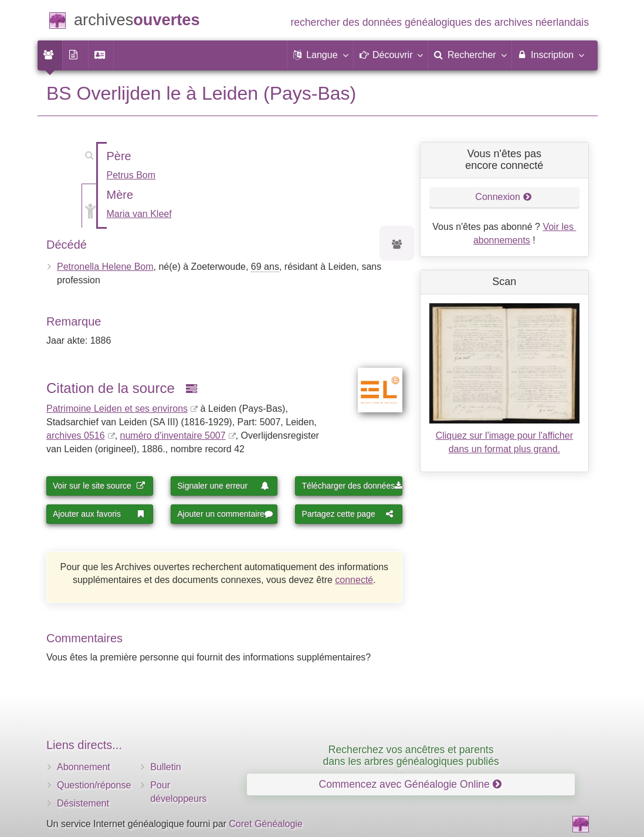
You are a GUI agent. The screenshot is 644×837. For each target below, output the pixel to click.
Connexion (503, 197)
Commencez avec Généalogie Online (410, 784)
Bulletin (165, 767)
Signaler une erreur (223, 486)
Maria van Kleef (139, 214)
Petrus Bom (131, 175)
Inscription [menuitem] (550, 55)
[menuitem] (50, 55)
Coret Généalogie (265, 824)
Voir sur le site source (99, 486)
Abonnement (84, 767)
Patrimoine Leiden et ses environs (117, 409)
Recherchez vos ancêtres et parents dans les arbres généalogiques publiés (411, 755)
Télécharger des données (352, 486)
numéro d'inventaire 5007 (173, 436)
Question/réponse (94, 785)
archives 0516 (76, 436)
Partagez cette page (348, 514)
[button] (320, 55)
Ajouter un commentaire (225, 514)
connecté (354, 580)
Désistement (83, 803)
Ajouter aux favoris (99, 514)
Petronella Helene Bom (105, 267)
